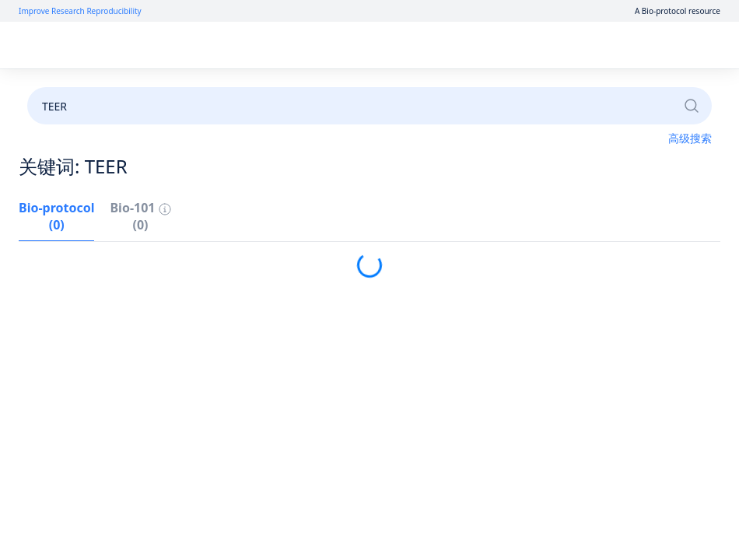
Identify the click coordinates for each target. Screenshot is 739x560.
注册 (618, 45)
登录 (575, 45)
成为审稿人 (377, 87)
